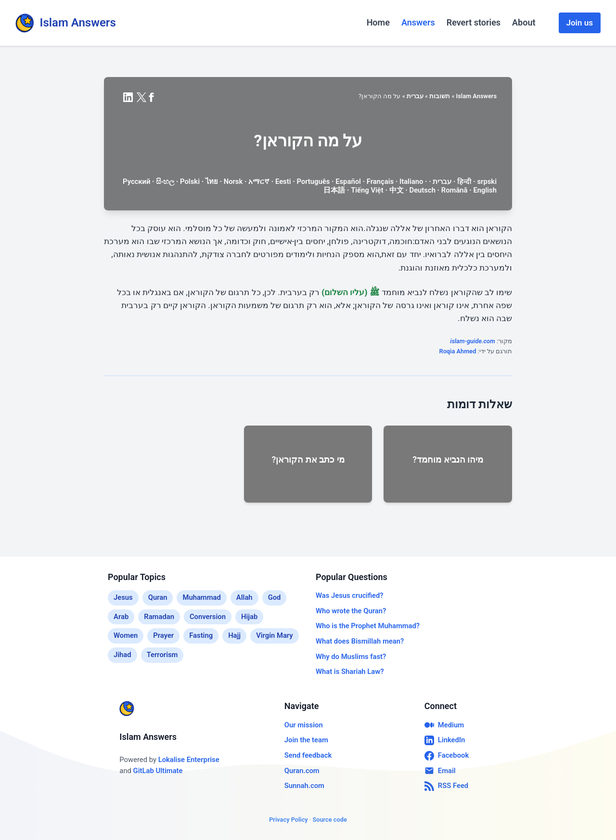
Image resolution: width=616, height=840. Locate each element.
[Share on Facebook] (151, 97)
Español (348, 181)
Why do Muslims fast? (351, 657)
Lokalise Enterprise (189, 760)
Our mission (304, 725)
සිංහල (165, 181)
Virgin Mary (275, 635)
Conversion (208, 617)
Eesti (283, 181)
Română (455, 190)
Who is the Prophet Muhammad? (368, 626)
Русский (136, 181)
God (275, 597)
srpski (487, 181)
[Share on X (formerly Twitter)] (141, 97)
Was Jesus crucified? (350, 595)
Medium (444, 725)
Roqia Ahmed (458, 351)
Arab (121, 617)
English (485, 190)
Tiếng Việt (367, 190)
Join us (580, 23)
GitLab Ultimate (158, 771)
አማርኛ (259, 181)
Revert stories (474, 22)
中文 (397, 190)
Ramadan (159, 617)
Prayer (163, 635)
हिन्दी (464, 181)
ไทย (212, 181)
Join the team (306, 740)
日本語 (334, 190)
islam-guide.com (473, 341)
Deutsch (423, 190)
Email (440, 771)
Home (378, 22)
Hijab (249, 617)
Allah (244, 597)
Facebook (447, 756)
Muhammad (201, 597)
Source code (329, 820)
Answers (418, 22)
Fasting (201, 635)
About (524, 22)
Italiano (411, 181)
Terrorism (162, 655)
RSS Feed (446, 786)
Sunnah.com (304, 786)
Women (126, 635)
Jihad (122, 655)
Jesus (123, 597)
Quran (158, 597)
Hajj (234, 635)
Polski (190, 181)
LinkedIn (445, 740)
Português (313, 181)
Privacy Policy (289, 820)
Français (380, 181)
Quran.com (302, 771)
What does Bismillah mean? (360, 641)
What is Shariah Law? (350, 672)
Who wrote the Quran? (351, 611)
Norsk (233, 181)
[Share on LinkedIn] (128, 97)
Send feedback (308, 755)
